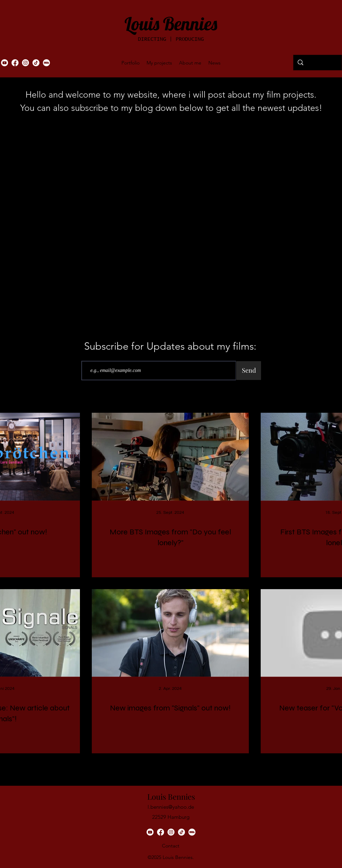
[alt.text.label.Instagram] (25, 63)
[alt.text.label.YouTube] (5, 63)
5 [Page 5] (200, 766)
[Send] (249, 371)
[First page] (112, 766)
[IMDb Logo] (46, 63)
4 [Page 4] (185, 766)
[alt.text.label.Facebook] (15, 63)
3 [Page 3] (170, 766)
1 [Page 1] (141, 766)
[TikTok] (36, 63)
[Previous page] (126, 766)
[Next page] (214, 766)
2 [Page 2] (156, 766)
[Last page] (229, 766)
